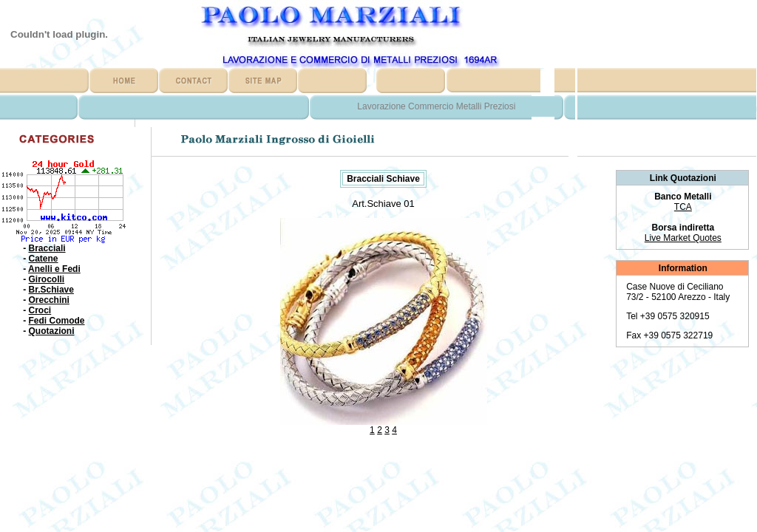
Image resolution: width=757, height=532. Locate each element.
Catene (44, 259)
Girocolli (47, 279)
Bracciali (47, 248)
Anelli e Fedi (54, 269)
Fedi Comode (57, 321)
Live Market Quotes (683, 238)
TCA (683, 207)
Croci (40, 310)
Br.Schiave (51, 290)
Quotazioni (52, 331)
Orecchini (49, 300)
